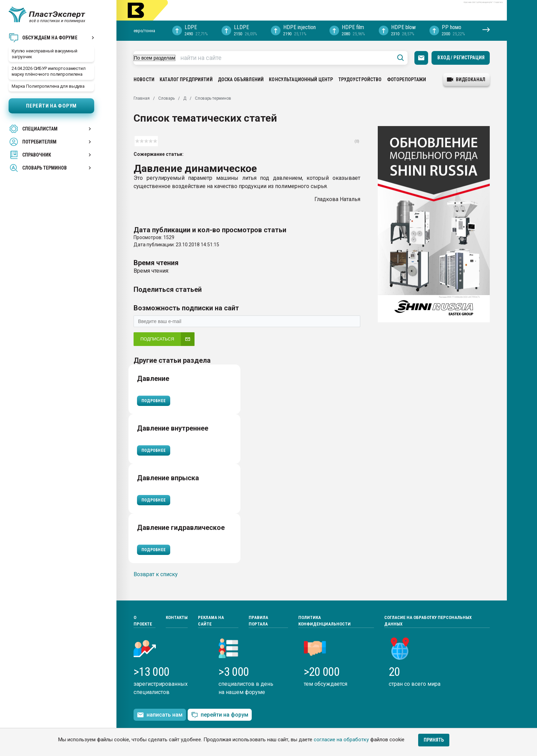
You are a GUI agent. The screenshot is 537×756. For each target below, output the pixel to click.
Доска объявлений (241, 79)
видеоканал (466, 79)
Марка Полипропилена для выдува (48, 86)
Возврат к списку (156, 574)
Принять (434, 740)
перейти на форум (220, 715)
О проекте (143, 621)
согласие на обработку (341, 740)
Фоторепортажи (407, 79)
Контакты (177, 617)
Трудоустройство (360, 79)
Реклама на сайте (211, 621)
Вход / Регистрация (461, 58)
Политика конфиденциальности (324, 621)
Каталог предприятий (186, 79)
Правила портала (258, 621)
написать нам (160, 715)
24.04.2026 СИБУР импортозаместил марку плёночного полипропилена (49, 71)
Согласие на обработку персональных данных (428, 621)
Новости (144, 79)
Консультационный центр (301, 79)
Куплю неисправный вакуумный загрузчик (45, 54)
